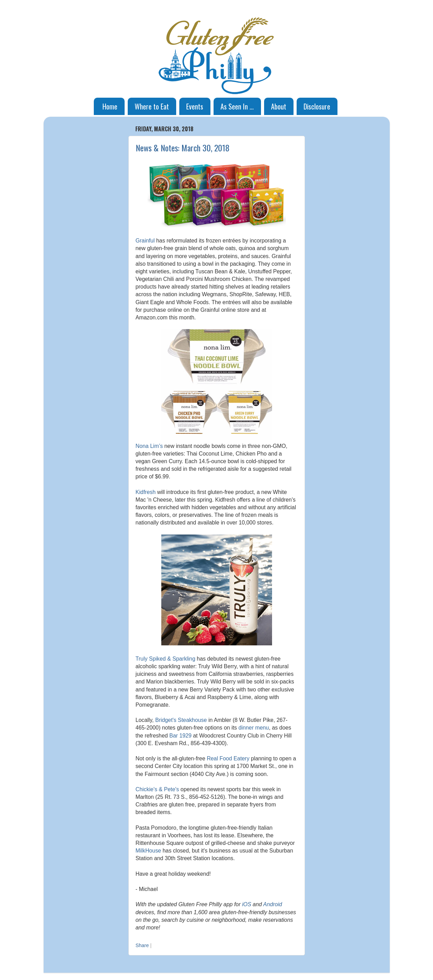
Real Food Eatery (228, 758)
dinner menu (254, 728)
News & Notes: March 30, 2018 (183, 148)
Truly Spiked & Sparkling (166, 659)
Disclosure (317, 106)
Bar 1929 (180, 736)
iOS (246, 904)
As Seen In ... (237, 106)
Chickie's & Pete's (157, 789)
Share (142, 945)
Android (273, 904)
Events (195, 106)
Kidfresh (146, 492)
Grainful (145, 241)
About (279, 106)
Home (110, 106)
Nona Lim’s (149, 446)
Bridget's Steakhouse (181, 720)
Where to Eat (152, 106)
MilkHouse (148, 851)
